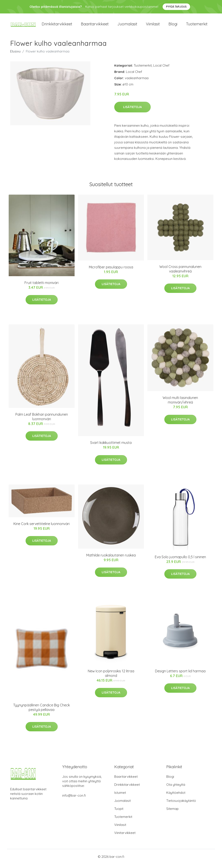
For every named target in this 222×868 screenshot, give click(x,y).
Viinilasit (153, 26)
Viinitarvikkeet (125, 837)
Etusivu (15, 55)
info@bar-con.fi (74, 799)
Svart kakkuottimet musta (111, 446)
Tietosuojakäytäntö (181, 805)
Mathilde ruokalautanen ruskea (111, 559)
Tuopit (119, 813)
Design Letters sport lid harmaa (180, 675)
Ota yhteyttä (176, 788)
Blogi (173, 26)
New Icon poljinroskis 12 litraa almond (111, 677)
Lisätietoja (132, 111)
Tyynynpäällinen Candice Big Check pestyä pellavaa (42, 711)
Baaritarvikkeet (95, 26)
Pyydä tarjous (176, 7)
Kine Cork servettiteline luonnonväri (42, 527)
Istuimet (120, 797)
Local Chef (161, 69)
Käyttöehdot (176, 797)
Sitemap (172, 813)
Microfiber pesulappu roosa (111, 271)
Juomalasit (127, 26)
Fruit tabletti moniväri (42, 286)
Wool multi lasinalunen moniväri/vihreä (180, 404)
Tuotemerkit (197, 26)
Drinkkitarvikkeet (57, 26)
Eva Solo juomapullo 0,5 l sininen (180, 561)
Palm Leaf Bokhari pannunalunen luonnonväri (42, 420)
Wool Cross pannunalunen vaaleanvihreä (180, 273)
